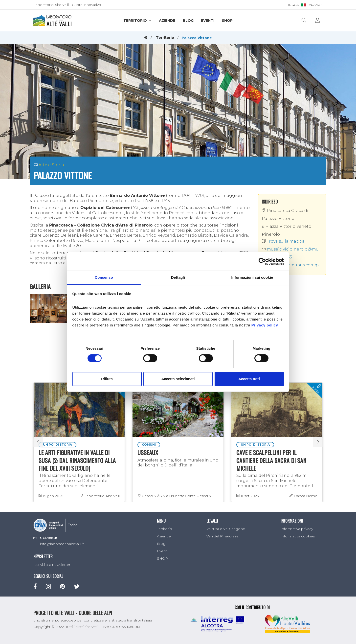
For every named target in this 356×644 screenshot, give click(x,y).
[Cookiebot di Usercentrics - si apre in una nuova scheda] (262, 261)
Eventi (208, 21)
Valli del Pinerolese (222, 536)
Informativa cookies (298, 536)
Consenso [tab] (104, 277)
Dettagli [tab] (178, 277)
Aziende (167, 21)
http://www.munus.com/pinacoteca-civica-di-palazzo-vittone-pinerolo (292, 265)
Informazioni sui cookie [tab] (252, 277)
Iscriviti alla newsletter (52, 565)
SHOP (227, 21)
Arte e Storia (51, 165)
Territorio (137, 21)
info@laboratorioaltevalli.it (62, 544)
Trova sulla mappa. (284, 241)
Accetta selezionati (178, 379)
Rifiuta (107, 379)
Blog (188, 21)
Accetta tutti (249, 379)
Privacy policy (265, 325)
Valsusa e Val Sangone (226, 529)
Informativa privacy (297, 529)
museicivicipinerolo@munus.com (292, 249)
